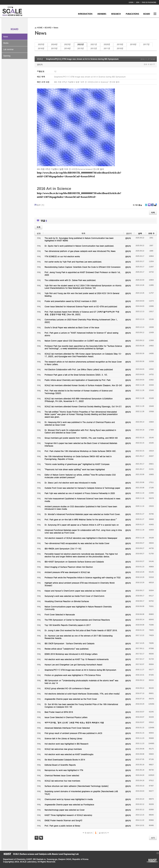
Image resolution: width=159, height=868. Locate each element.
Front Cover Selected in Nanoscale (60, 614)
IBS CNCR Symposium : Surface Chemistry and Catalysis (69, 643)
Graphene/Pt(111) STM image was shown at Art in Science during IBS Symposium (82, 59)
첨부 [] (41, 205)
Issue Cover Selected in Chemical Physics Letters (66, 717)
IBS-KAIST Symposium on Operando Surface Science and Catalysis (74, 562)
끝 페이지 (104, 833)
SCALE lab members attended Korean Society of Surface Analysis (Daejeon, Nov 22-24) (83, 385)
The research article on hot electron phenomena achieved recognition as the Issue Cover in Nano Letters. (83, 363)
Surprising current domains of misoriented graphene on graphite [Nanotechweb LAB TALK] (81, 793)
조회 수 (151, 233)
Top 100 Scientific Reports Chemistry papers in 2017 (68, 625)
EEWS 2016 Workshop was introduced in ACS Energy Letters (71, 654)
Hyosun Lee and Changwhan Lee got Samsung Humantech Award (73, 665)
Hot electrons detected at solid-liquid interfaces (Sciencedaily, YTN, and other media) (82, 694)
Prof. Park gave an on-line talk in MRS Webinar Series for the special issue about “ (81, 519)
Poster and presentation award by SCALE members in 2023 (71, 301)
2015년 (54, 49)
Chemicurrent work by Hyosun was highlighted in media (69, 799)
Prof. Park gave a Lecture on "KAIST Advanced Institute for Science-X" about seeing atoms (81, 334)
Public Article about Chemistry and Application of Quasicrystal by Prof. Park (78, 380)
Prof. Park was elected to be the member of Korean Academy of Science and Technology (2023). (78, 392)
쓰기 (153, 838)
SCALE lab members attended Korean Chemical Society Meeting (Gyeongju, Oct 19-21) (83, 406)
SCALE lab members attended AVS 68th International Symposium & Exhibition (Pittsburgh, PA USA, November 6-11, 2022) (79, 400)
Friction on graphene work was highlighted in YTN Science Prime (73, 675)
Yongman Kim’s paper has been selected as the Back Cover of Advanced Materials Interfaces (81, 444)
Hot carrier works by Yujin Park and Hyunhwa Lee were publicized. (73, 262)
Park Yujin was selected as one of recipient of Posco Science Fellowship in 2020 (80, 493)
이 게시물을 (137, 205)
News (6, 37)
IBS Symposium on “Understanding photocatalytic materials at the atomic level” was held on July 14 (81, 682)
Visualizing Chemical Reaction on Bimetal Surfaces (67, 601)
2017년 (146, 44)
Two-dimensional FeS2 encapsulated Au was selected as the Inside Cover (77, 543)
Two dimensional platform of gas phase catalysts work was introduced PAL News (80, 251)
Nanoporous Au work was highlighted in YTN (64, 770)
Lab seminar (8, 49)
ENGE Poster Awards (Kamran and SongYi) (63, 820)
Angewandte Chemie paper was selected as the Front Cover (71, 699)
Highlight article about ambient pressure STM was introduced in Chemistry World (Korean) (79, 584)
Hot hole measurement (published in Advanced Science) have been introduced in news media (82, 500)
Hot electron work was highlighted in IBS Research (66, 744)
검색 (37, 838)
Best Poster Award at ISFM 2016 (59, 712)
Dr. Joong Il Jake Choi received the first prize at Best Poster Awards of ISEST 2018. (81, 630)
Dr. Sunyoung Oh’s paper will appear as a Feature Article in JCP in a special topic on (82, 525)
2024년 (54, 44)
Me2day (149, 206)
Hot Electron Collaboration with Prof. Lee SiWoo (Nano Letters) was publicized (79, 369)
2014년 (67, 49)
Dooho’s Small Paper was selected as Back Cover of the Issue (72, 327)
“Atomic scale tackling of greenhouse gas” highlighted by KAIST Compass (77, 464)
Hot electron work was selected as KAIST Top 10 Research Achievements (77, 659)
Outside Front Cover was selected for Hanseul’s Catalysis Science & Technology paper (82, 488)
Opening (7, 56)
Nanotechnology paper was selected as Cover (65, 810)
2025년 (41, 44)
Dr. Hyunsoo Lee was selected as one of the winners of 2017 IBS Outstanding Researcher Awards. (79, 637)
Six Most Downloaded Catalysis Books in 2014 (65, 760)
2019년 (120, 44)
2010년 (120, 49)
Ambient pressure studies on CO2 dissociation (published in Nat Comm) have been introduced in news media (81, 508)
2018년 (133, 44)
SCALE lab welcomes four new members (62, 781)
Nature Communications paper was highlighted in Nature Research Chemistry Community (78, 608)
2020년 (107, 44)
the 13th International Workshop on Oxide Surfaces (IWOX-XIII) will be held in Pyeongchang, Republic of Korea (78, 458)
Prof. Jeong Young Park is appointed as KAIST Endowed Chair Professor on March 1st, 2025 (83, 274)
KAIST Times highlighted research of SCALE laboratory (68, 815)
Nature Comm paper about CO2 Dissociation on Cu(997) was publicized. (76, 341)
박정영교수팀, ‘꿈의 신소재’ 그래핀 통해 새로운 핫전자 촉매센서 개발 (74, 723)
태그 (41, 838)
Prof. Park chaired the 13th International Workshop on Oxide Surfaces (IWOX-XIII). (80, 451)
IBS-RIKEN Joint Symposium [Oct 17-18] (63, 549)
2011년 (107, 49)
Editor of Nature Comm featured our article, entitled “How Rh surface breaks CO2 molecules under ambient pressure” (80, 476)
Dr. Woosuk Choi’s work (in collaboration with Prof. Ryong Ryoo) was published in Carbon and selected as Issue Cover (80, 431)
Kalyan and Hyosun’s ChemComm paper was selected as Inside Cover (75, 591)
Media (6, 43)
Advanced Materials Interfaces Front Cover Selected (67, 728)
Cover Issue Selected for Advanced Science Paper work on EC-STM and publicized (81, 306)
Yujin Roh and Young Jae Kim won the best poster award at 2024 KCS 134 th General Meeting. (82, 295)
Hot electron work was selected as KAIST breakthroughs (69, 754)
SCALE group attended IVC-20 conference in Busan (67, 688)
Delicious (155, 206)
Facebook (152, 206)
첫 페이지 (88, 833)
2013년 (80, 49)
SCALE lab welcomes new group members (63, 749)
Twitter (146, 206)
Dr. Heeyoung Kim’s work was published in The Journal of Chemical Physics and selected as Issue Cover (80, 423)
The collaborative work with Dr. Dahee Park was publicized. (70, 280)
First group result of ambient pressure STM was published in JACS (73, 733)
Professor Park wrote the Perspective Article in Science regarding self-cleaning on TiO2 (83, 577)
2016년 (41, 49)
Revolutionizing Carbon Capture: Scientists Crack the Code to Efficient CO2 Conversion (83, 267)
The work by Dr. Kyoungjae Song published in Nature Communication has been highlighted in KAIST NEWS (79, 239)
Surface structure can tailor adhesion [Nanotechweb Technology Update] (77, 786)
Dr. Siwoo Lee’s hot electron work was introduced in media (70, 483)
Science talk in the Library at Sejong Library (63, 738)
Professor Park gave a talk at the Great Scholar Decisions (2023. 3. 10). (76, 375)
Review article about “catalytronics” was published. (67, 649)
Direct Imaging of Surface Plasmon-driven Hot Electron (69, 567)
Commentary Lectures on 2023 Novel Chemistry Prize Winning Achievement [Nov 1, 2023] (81, 321)
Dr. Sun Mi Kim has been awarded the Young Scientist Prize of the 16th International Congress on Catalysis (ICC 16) (81, 706)
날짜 (140, 233)
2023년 (67, 44)
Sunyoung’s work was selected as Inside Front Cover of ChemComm (75, 596)
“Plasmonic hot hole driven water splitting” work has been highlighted (75, 469)
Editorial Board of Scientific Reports (60, 765)
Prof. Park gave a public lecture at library (62, 826)
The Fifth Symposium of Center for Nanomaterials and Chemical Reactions (77, 620)
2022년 (80, 44)
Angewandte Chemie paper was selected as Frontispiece (69, 804)
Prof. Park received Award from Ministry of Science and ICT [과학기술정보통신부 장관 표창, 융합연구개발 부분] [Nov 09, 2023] (82, 313)
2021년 (94, 44)
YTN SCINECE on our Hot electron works (62, 256)
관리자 (40, 64)
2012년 (94, 49)
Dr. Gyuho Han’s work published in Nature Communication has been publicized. (79, 246)
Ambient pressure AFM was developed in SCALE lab (67, 572)
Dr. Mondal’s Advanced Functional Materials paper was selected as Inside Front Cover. (82, 514)
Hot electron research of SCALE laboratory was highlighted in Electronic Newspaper (81, 538)
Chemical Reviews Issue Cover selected (62, 775)
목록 (153, 212)
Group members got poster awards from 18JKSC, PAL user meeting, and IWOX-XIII (81, 438)
